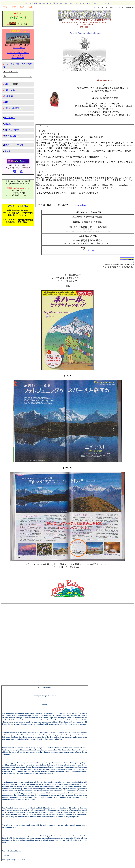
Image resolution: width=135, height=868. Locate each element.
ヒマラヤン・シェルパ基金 (18, 206)
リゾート (93, 3)
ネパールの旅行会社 (31, 3)
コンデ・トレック (18, 50)
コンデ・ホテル (19, 48)
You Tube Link (18, 58)
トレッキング (43, 3)
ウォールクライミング (62, 3)
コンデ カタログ (18, 55)
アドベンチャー (106, 3)
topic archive (80, 205)
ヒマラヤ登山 (51, 3)
